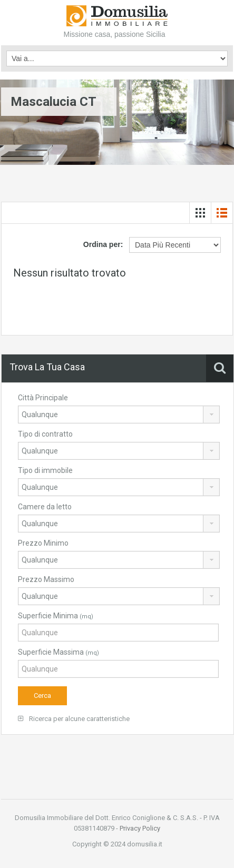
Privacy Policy (140, 828)
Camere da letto (45, 507)
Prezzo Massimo (46, 579)
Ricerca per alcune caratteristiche (74, 719)
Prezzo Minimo (43, 543)
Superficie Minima (56, 616)
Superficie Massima (58, 652)
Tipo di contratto (45, 434)
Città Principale (43, 398)
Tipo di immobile (45, 470)
